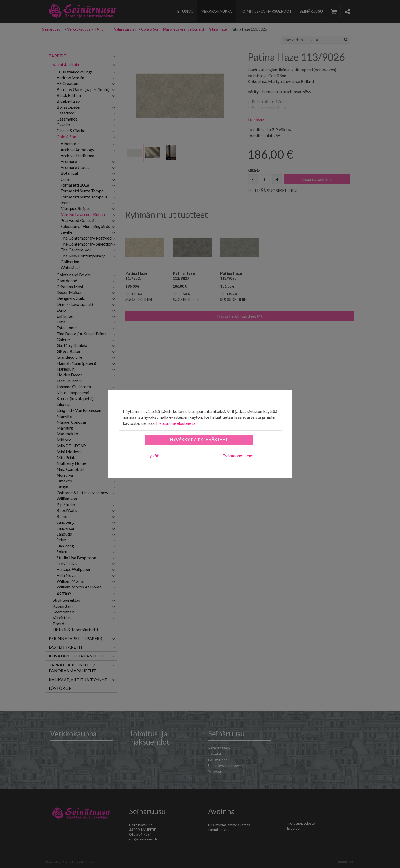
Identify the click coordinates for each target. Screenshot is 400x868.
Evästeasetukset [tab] (238, 456)
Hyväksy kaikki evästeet (199, 440)
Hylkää (153, 456)
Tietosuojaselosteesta (175, 423)
